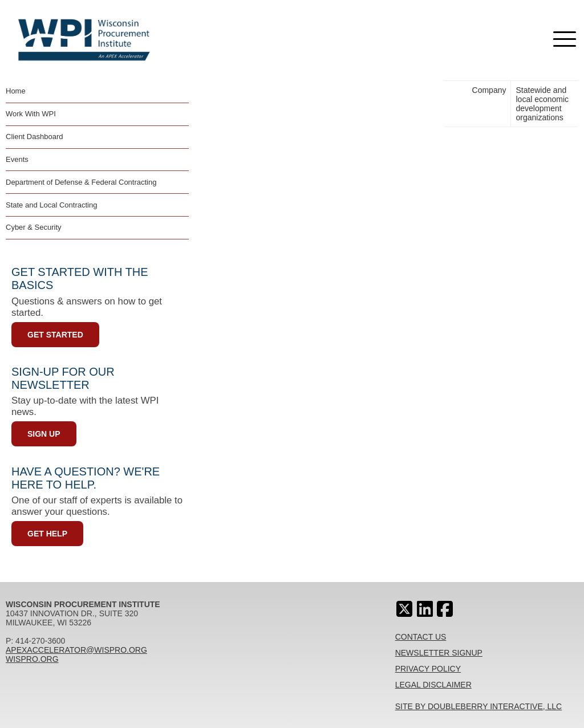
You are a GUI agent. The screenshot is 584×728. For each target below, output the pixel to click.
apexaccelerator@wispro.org (76, 650)
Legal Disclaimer (433, 685)
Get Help (47, 534)
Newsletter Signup (439, 653)
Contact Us (421, 637)
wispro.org (32, 659)
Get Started (55, 335)
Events (17, 159)
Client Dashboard (34, 137)
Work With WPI (31, 114)
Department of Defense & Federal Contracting (81, 182)
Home (16, 91)
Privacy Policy (428, 669)
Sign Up (44, 434)
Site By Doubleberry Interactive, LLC (479, 706)
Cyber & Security (34, 227)
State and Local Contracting (51, 205)
